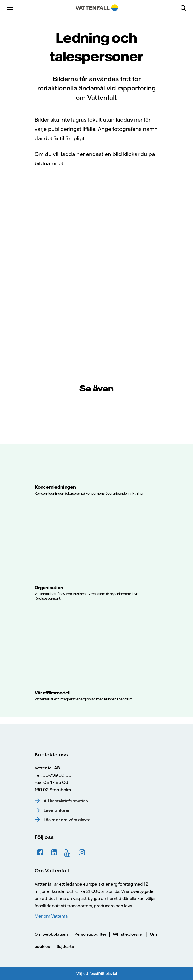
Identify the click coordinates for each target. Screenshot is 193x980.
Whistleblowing (128, 934)
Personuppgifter (90, 934)
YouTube (68, 853)
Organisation (49, 587)
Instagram (82, 853)
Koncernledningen (55, 487)
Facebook (40, 853)
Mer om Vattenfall (52, 916)
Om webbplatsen (51, 934)
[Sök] (185, 8)
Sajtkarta (65, 947)
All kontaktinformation (66, 801)
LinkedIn (54, 853)
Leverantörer (57, 810)
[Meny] (10, 8)
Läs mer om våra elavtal (67, 820)
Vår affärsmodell (53, 693)
